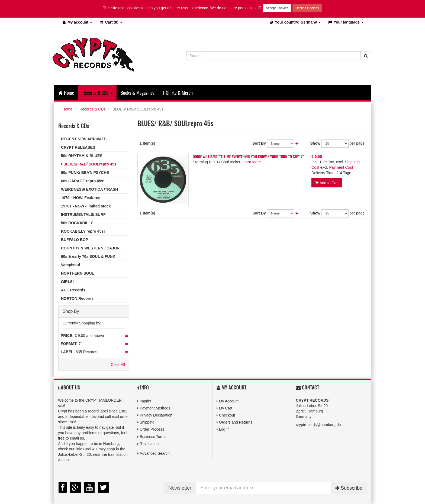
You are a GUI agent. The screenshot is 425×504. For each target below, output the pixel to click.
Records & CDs (92, 109)
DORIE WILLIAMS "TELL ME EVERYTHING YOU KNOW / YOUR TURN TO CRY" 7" (248, 156)
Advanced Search (155, 453)
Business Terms (153, 437)
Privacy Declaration (156, 415)
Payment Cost (341, 167)
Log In (224, 429)
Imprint (145, 401)
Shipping (147, 422)
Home (66, 93)
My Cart (226, 408)
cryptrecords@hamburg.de (318, 425)
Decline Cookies (307, 8)
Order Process (152, 429)
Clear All (118, 365)
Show (315, 143)
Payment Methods (155, 408)
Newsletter (180, 488)
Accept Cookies (277, 8)
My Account (229, 401)
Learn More (251, 162)
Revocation (149, 444)
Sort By (259, 143)
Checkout (227, 415)
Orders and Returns (236, 422)
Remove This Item (126, 336)
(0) (111, 22)
